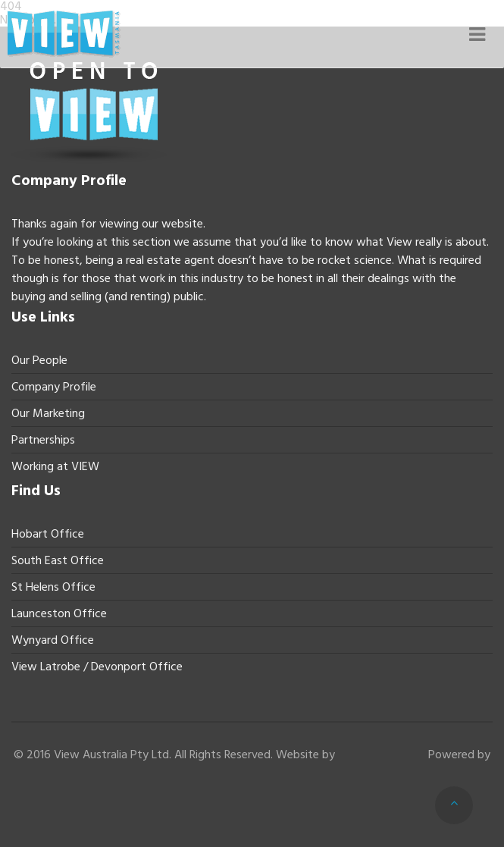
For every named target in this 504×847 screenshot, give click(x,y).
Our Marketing (48, 413)
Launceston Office (59, 613)
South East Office (58, 560)
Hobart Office (48, 534)
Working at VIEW (55, 466)
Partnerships (43, 440)
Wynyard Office (53, 640)
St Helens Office (53, 587)
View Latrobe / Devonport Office (97, 667)
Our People (39, 360)
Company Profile (54, 387)
